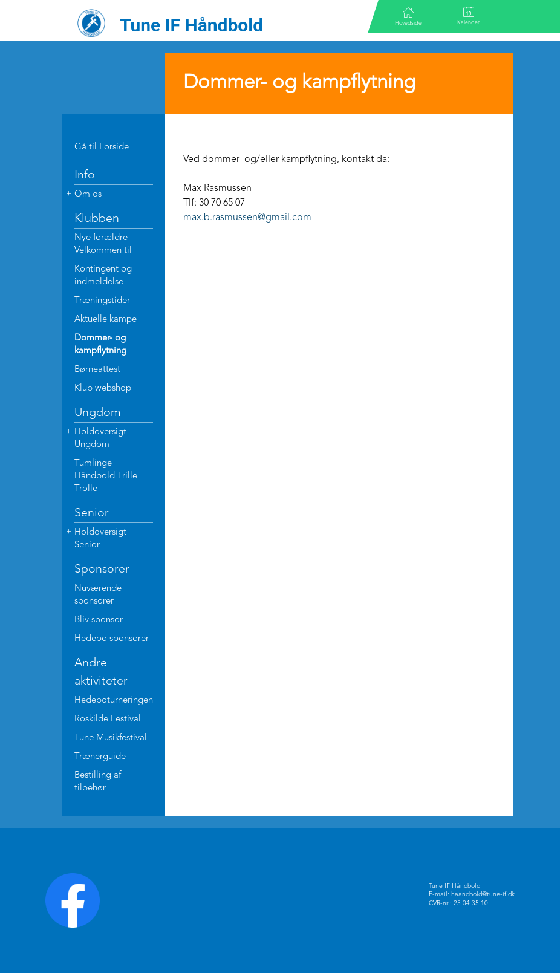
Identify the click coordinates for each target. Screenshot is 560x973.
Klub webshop (103, 389)
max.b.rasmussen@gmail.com (247, 218)
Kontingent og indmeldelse (103, 276)
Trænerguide (100, 757)
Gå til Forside (102, 147)
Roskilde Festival (108, 719)
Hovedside (408, 16)
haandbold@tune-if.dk (483, 895)
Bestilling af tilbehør (98, 782)
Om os (88, 194)
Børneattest (97, 370)
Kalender (468, 16)
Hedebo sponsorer (112, 639)
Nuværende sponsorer (98, 595)
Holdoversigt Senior (100, 539)
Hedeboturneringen (114, 701)
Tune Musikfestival (111, 738)
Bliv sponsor (99, 620)
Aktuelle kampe (106, 320)
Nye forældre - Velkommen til (104, 244)
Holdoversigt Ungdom (100, 438)
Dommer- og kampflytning (100, 345)
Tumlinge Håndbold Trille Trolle (106, 476)
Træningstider (102, 301)
